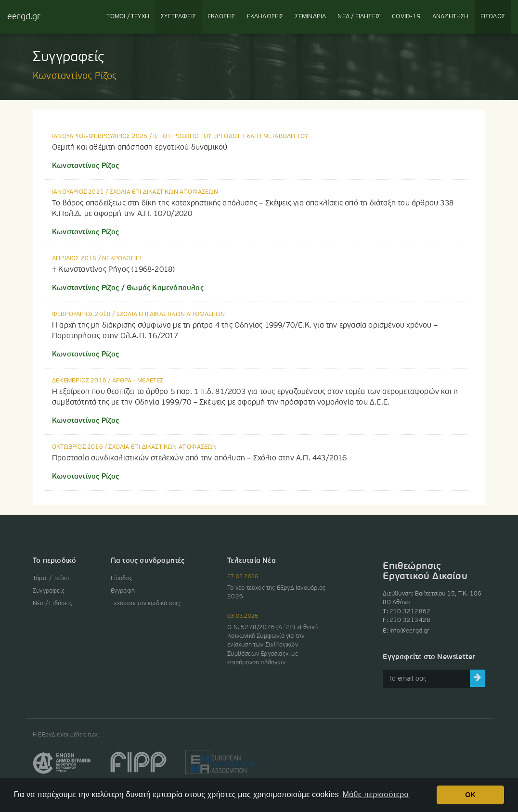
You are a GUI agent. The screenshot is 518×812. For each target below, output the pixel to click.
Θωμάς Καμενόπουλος (164, 288)
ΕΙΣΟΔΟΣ (493, 17)
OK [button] (470, 795)
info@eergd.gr (410, 631)
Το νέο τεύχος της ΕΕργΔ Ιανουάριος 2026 (276, 592)
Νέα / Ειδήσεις (52, 603)
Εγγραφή (123, 591)
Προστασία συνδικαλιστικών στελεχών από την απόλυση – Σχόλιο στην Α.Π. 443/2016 (200, 458)
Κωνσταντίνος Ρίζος (86, 166)
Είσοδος (122, 578)
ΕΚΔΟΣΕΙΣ (221, 17)
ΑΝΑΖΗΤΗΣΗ (451, 17)
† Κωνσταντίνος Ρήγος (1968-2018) (113, 270)
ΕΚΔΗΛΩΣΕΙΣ (265, 17)
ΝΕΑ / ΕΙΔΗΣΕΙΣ (359, 17)
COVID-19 (406, 17)
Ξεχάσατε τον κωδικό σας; (146, 603)
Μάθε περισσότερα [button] (376, 794)
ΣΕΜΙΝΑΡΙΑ (311, 17)
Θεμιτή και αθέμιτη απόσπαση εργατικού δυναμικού (140, 148)
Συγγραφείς (49, 591)
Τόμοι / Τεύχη (51, 578)
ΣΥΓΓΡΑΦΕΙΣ (178, 17)
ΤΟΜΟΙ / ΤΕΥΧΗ (128, 17)
